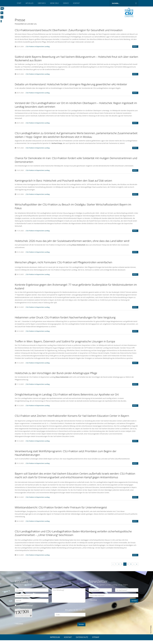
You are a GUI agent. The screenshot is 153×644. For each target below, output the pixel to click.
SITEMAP (96, 641)
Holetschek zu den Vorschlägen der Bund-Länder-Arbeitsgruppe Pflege (56, 376)
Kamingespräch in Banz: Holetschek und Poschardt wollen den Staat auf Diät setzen (63, 183)
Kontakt (76, 3)
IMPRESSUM (55, 641)
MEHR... (135, 47)
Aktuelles (30, 3)
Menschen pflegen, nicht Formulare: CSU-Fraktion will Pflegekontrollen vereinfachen (64, 265)
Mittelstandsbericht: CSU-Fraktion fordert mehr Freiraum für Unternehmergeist (61, 511)
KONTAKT (68, 641)
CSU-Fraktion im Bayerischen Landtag (38, 47)
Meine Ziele (54, 3)
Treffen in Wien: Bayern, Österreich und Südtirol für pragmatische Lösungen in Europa (65, 345)
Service (66, 3)
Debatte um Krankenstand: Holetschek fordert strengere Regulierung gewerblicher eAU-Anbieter (71, 84)
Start (19, 3)
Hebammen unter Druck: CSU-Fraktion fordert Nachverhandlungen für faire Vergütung (65, 321)
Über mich (42, 3)
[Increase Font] (2, 17)
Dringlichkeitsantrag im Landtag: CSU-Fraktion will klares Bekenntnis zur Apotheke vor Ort (67, 398)
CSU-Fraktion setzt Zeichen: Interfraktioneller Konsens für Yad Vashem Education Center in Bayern (72, 419)
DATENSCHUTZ (82, 641)
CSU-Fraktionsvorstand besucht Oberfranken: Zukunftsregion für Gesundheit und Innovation (69, 30)
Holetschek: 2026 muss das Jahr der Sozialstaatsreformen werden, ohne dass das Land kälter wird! (72, 244)
